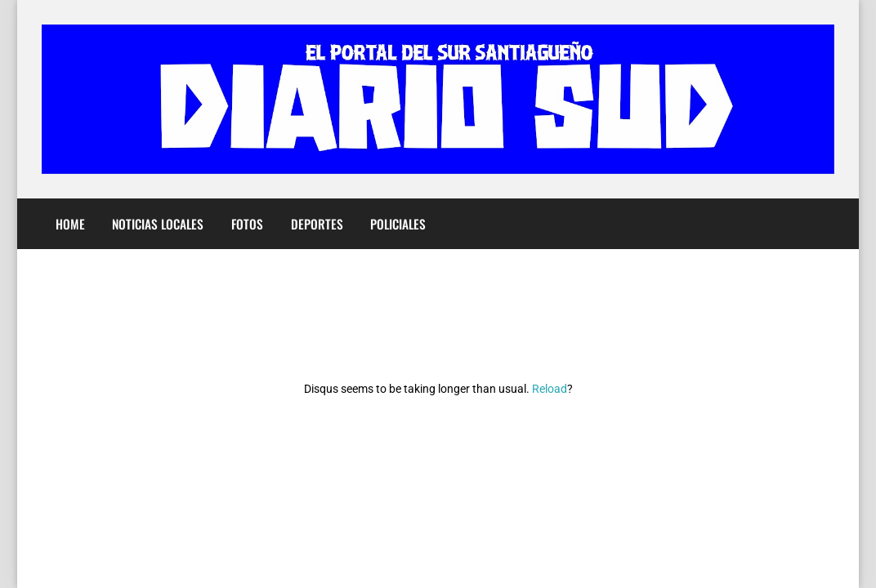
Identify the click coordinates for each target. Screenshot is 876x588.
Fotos (247, 224)
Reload (550, 389)
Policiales (398, 224)
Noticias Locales (158, 224)
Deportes (317, 224)
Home (70, 224)
